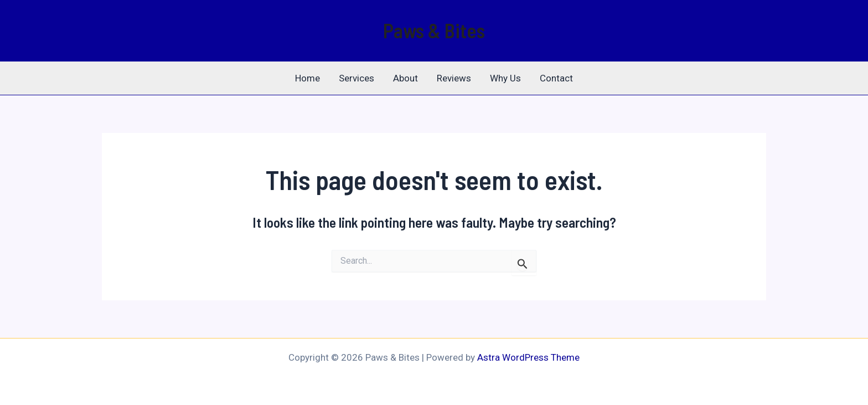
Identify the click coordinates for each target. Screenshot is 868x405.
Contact (556, 78)
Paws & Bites (434, 30)
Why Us (505, 78)
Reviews (454, 78)
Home (308, 78)
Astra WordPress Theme (528, 357)
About (405, 78)
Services (356, 78)
